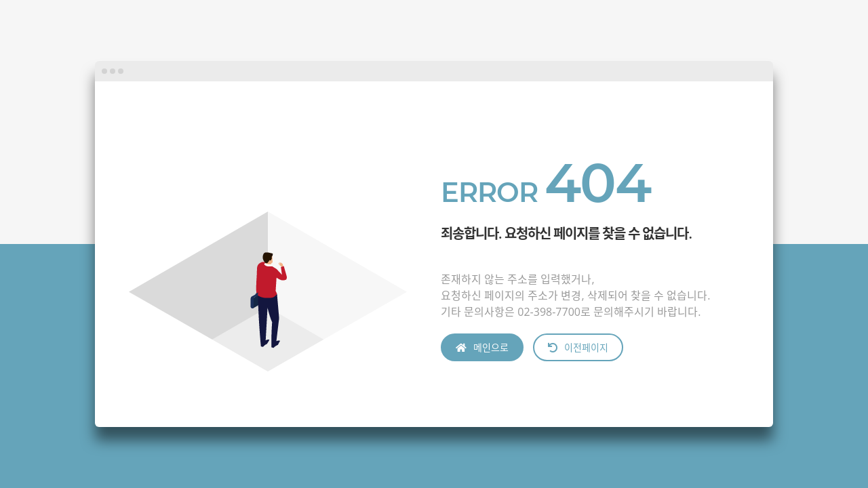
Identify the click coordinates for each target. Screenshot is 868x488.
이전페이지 (578, 347)
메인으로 (482, 347)
